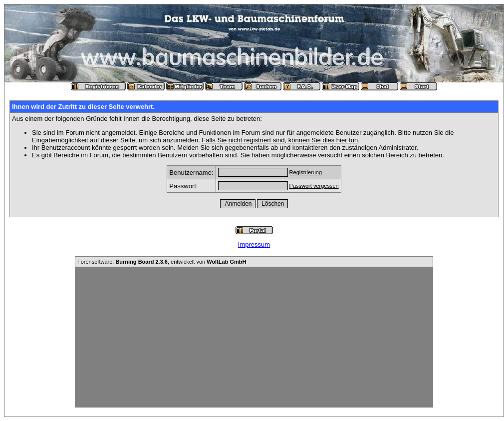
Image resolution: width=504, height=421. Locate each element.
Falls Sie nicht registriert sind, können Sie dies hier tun (280, 140)
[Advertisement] (254, 337)
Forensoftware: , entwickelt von (162, 262)
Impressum (254, 244)
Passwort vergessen (314, 186)
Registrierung (306, 172)
